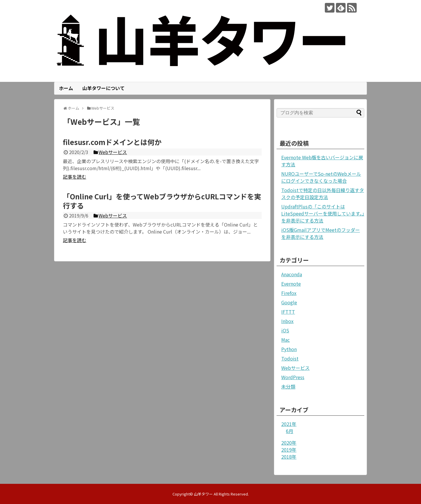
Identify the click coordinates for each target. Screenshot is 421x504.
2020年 (289, 443)
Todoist (290, 358)
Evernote (291, 284)
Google (289, 302)
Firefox (289, 293)
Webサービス (295, 368)
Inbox (287, 321)
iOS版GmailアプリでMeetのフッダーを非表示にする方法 (321, 233)
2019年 (289, 450)
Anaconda (292, 274)
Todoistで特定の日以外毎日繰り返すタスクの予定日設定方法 (323, 194)
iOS (285, 330)
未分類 (288, 386)
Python (289, 349)
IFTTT (288, 312)
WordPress (293, 377)
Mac (285, 340)
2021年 (289, 424)
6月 (290, 431)
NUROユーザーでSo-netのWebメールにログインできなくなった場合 (321, 177)
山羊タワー (203, 494)
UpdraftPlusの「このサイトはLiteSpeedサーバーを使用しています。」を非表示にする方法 (323, 213)
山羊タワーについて (103, 88)
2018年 (289, 457)
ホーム (66, 88)
